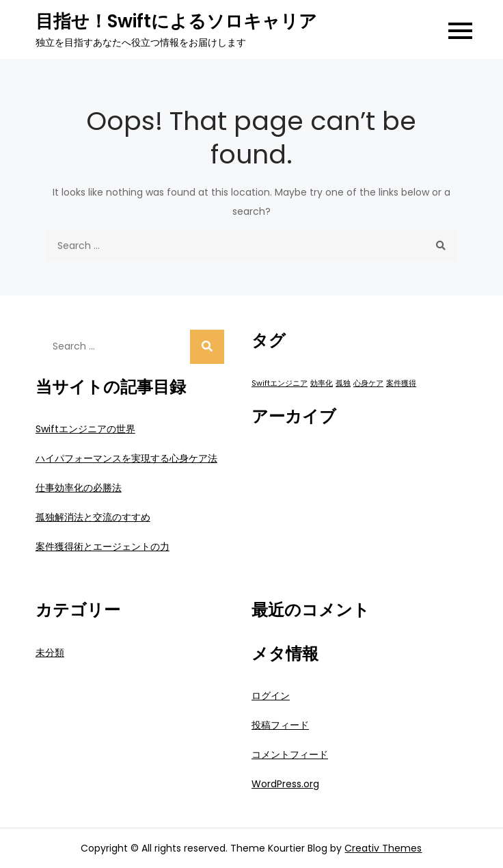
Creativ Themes (383, 848)
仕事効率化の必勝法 (79, 488)
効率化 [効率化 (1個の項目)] (322, 383)
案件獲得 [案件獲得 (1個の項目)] (401, 383)
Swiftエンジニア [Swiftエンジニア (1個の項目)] (280, 383)
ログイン (271, 696)
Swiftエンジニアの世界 (85, 429)
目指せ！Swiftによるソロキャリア (176, 21)
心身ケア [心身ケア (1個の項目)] (368, 383)
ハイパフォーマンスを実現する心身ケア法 (126, 458)
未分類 (50, 653)
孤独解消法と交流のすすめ (93, 517)
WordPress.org (285, 784)
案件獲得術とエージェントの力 (103, 547)
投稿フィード (280, 725)
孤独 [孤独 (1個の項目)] (343, 383)
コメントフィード (290, 754)
